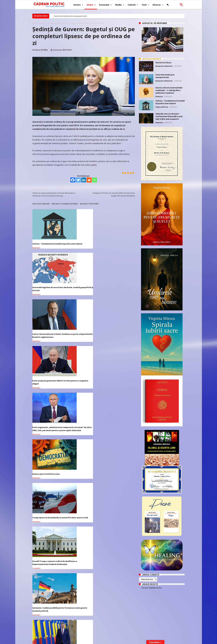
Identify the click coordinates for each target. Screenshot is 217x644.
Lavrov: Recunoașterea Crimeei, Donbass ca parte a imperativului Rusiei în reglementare (118, 239)
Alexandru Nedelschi (164, 66)
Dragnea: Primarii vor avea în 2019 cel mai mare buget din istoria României (111, 192)
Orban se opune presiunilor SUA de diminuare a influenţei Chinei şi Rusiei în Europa (56, 192)
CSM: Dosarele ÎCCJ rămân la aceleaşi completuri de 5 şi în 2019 (83, 611)
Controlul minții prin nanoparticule (70, 16)
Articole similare (41, 204)
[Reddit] (89, 180)
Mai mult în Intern (89, 204)
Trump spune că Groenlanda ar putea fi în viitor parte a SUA (47, 323)
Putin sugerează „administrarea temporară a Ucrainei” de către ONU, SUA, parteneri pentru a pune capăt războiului (82, 282)
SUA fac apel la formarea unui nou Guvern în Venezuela (83, 572)
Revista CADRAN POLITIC (152, 588)
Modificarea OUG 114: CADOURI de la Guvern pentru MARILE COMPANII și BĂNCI (118, 406)
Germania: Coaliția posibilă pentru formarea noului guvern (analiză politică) (119, 325)
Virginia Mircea (162, 107)
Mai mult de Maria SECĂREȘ (65, 204)
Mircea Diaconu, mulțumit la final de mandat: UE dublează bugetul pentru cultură (48, 495)
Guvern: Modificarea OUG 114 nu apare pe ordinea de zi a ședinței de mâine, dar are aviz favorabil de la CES (119, 454)
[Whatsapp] (94, 180)
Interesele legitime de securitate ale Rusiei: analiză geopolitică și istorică (83, 239)
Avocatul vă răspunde (155, 23)
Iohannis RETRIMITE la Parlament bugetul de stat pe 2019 (82, 493)
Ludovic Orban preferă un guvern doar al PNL (48, 450)
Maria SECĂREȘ (41, 50)
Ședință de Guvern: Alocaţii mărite (118, 491)
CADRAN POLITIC (50, 642)
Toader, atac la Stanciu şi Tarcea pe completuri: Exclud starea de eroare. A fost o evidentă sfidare (48, 613)
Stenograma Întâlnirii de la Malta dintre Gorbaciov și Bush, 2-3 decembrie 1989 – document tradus (83, 366)
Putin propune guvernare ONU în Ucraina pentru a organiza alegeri (48, 279)
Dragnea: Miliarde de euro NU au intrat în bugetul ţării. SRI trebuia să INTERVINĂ (118, 573)
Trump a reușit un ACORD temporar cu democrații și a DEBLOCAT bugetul (45, 573)
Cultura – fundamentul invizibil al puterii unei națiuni (48, 237)
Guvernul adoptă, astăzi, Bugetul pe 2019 (118, 532)
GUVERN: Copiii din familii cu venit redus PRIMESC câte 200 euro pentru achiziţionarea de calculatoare (83, 454)
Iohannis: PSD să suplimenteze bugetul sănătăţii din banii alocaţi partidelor (48, 534)
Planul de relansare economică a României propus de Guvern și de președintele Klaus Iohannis (48, 406)
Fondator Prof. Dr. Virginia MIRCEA (106, 642)
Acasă (34, 23)
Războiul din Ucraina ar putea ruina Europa (116, 363)
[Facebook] (73, 180)
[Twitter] (78, 180)
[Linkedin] (84, 180)
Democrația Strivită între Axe (116, 277)
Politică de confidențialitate (70, 642)
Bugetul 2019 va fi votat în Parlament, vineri (79, 532)
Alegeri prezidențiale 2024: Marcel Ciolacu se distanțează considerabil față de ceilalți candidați (48, 366)
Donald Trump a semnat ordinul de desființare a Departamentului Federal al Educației (83, 325)
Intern (42, 23)
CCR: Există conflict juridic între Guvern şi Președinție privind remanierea (117, 613)
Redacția (159, 96)
